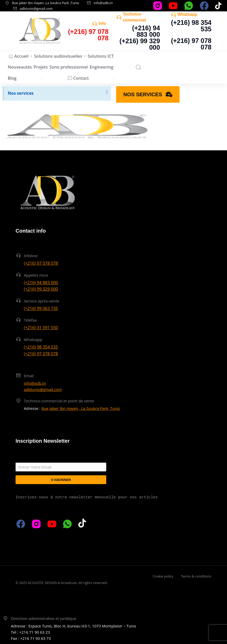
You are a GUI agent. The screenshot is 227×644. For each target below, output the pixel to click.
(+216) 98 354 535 (191, 26)
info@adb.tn (103, 3)
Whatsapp (187, 14)
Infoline (31, 256)
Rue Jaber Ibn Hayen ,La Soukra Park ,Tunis (45, 3)
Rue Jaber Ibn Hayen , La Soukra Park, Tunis (81, 408)
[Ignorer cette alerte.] (107, 92)
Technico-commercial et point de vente (59, 401)
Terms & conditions (196, 576)
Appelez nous (36, 275)
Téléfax (30, 320)
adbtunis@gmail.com (36, 9)
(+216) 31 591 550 (41, 328)
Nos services (21, 93)
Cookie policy (163, 576)
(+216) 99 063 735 (41, 308)
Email (29, 376)
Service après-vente (42, 301)
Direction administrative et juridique (44, 618)
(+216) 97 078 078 (191, 44)
